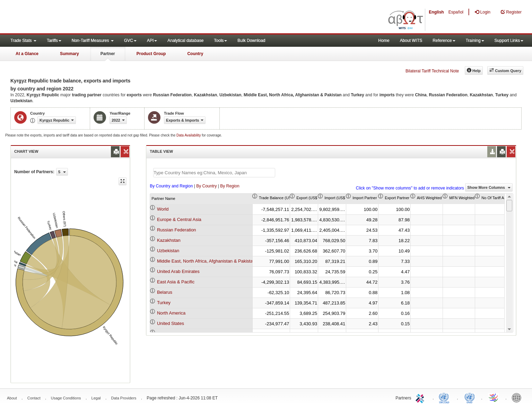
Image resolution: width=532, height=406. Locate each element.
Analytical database (185, 41)
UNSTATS (470, 397)
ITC (421, 397)
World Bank (518, 397)
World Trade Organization (494, 397)
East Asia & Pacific (176, 282)
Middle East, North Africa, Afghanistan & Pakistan (206, 261)
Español (456, 12)
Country (195, 54)
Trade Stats (23, 41)
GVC (130, 41)
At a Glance (27, 54)
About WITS (411, 41)
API (152, 41)
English (436, 12)
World (163, 209)
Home (384, 41)
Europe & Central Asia (179, 219)
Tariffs (54, 41)
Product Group (151, 54)
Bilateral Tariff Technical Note (432, 71)
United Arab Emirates (178, 271)
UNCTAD (445, 397)
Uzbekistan (168, 251)
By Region (230, 186)
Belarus (165, 292)
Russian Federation (177, 230)
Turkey (164, 303)
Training (475, 41)
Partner (108, 54)
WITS (69, 17)
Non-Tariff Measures (93, 41)
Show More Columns (489, 187)
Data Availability (189, 135)
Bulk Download (251, 41)
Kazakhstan (169, 240)
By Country (206, 186)
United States (171, 323)
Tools (220, 41)
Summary (69, 54)
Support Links (509, 41)
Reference (444, 41)
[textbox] (214, 173)
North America (171, 313)
